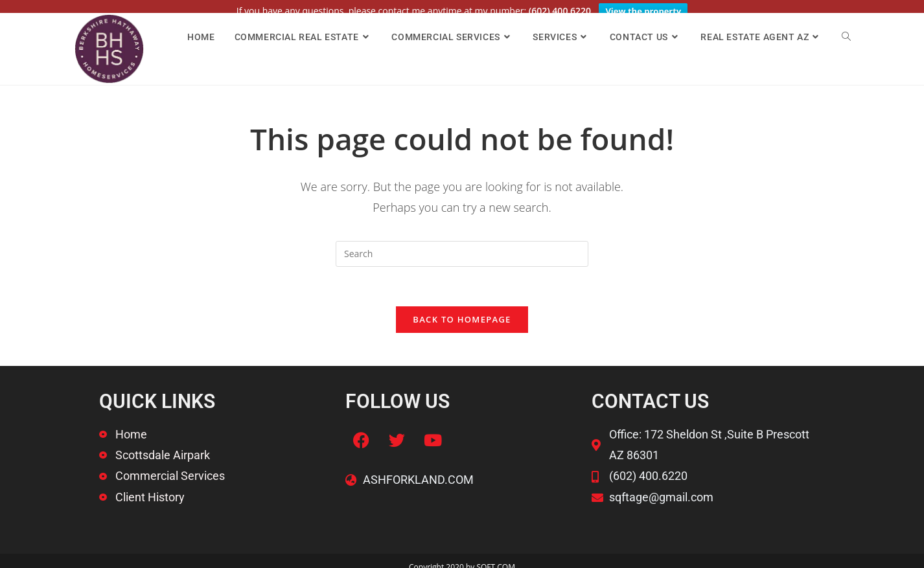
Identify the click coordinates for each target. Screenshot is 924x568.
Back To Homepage (462, 310)
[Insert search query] (462, 245)
